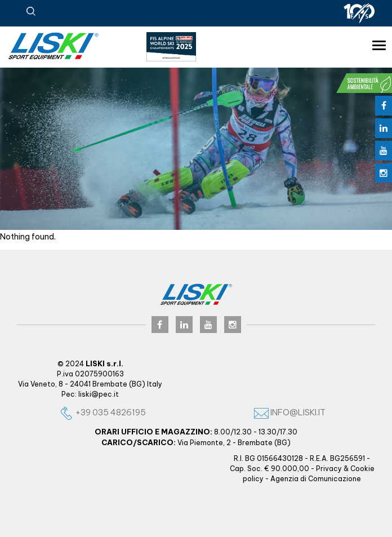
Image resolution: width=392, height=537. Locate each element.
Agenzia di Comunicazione (316, 479)
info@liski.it (290, 412)
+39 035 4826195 (103, 412)
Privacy (329, 469)
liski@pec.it (99, 394)
